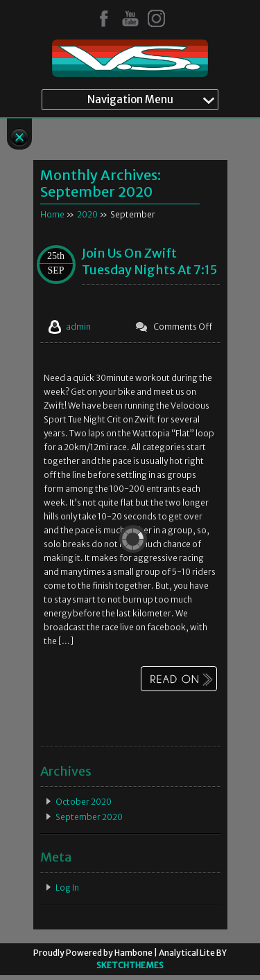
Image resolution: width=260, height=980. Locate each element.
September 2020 (89, 817)
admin (78, 327)
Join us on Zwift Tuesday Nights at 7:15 (149, 261)
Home (52, 214)
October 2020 (84, 802)
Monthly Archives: (101, 183)
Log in (67, 888)
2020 (87, 214)
